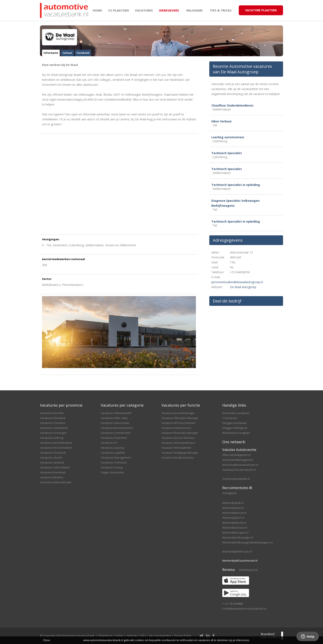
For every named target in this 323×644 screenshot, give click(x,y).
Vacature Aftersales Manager (180, 418)
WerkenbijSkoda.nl (234, 523)
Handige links (234, 405)
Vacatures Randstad (53, 472)
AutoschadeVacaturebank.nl (240, 465)
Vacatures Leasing (112, 448)
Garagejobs (230, 493)
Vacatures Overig (112, 467)
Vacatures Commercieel (116, 433)
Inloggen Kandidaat (234, 423)
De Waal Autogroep (243, 287)
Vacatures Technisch (114, 462)
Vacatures (144, 10)
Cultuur (67, 53)
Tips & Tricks (221, 10)
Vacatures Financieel (114, 438)
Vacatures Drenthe (52, 413)
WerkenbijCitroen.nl (235, 528)
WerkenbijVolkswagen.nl (238, 537)
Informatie (51, 53)
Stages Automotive (112, 472)
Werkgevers (169, 10)
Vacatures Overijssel (53, 453)
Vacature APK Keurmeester (178, 423)
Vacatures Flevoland (53, 418)
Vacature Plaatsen (261, 10)
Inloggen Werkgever (235, 428)
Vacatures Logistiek (113, 453)
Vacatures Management (116, 457)
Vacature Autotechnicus (176, 428)
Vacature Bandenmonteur (178, 457)
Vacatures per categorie (122, 405)
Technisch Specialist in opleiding (236, 185)
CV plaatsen (118, 10)
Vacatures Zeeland (52, 462)
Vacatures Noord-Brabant (56, 443)
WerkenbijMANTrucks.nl (237, 551)
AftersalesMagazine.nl (236, 455)
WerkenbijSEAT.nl (233, 518)
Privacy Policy (183, 636)
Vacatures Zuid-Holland (55, 467)
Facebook (83, 53)
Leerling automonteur (228, 137)
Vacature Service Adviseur (178, 438)
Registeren (105, 636)
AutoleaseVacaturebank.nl (239, 470)
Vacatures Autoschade (115, 423)
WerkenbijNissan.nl (234, 513)
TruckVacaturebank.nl (236, 479)
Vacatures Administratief (116, 413)
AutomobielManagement (238, 460)
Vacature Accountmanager (178, 413)
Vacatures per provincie (61, 405)
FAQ (143, 636)
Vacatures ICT (109, 443)
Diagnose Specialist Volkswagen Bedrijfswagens (235, 203)
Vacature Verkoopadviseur (178, 443)
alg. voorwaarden (160, 636)
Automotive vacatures (236, 413)
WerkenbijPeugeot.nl (235, 533)
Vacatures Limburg (52, 438)
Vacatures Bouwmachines (117, 428)
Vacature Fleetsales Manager (180, 433)
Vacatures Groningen (53, 433)
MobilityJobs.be (248, 570)
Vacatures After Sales (114, 418)
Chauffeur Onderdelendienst (232, 105)
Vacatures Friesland (52, 423)
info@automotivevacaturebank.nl (245, 609)
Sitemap (132, 636)
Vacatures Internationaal (56, 482)
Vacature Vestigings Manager (180, 453)
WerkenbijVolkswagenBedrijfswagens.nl (248, 542)
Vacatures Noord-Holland (56, 448)
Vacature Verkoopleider (176, 448)
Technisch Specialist (227, 153)
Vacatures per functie (181, 405)
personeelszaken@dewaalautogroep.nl (237, 282)
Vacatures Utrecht (51, 457)
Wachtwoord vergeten (236, 433)
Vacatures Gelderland (54, 428)
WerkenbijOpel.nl (233, 508)
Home (97, 10)
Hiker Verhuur (222, 121)
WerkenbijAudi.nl (233, 503)
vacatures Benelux (52, 477)
